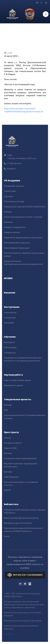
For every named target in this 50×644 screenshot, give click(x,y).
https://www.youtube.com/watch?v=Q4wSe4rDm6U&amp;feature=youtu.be (24, 110)
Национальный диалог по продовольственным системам (25, 417)
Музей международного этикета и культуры (23, 217)
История (8, 212)
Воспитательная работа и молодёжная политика (21, 484)
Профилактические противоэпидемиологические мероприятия (23, 263)
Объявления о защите (13, 385)
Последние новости (13, 443)
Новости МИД (10, 448)
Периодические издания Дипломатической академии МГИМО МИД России (23, 530)
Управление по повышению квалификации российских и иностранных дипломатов (23, 359)
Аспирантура (10, 318)
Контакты (10, 169)
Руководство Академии (14, 186)
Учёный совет (10, 191)
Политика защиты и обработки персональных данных (24, 254)
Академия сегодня (12, 232)
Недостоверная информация (17, 248)
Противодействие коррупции (17, 243)
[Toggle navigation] (46, 14)
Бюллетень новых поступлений (18, 523)
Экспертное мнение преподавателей (20, 458)
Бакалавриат (9, 342)
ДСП (6, 410)
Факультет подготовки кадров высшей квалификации (21, 465)
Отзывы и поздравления (15, 227)
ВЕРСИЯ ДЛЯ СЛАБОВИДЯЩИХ (25, 575)
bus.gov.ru (8, 634)
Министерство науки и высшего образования (23, 621)
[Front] (12, 141)
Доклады (8, 405)
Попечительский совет (14, 201)
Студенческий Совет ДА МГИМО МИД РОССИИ (25, 207)
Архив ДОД (9, 323)
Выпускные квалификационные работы (21, 518)
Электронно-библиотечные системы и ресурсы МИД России (25, 511)
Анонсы (7, 438)
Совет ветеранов (11, 477)
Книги (7, 536)
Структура (8, 196)
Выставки (8, 472)
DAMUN (7, 490)
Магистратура (10, 312)
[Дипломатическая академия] (12, 14)
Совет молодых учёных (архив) (17, 380)
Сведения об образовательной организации (23, 238)
